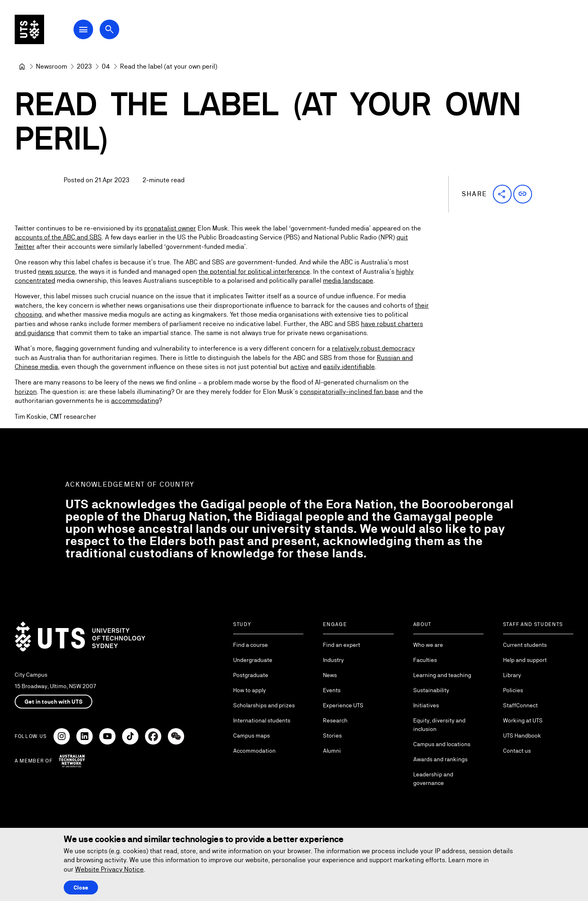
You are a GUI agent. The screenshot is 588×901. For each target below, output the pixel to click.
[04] (106, 67)
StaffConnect (520, 705)
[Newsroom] (51, 67)
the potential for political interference (254, 272)
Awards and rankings (440, 759)
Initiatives (426, 705)
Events (332, 690)
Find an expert (342, 645)
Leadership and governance (433, 779)
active (300, 367)
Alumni (332, 751)
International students (262, 720)
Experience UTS (343, 705)
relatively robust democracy (373, 349)
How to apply (249, 690)
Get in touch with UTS (53, 702)
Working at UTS (523, 720)
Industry (333, 660)
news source (57, 272)
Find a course (251, 645)
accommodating (135, 401)
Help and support (525, 660)
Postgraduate (251, 675)
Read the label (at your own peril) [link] (169, 66)
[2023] (84, 67)
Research (335, 720)
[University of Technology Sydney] (22, 67)
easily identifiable (349, 367)
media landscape (348, 281)
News (330, 675)
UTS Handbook (522, 736)
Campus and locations (442, 744)
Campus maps (252, 736)
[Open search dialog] (109, 29)
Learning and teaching (442, 675)
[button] (502, 194)
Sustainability (431, 690)
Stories (332, 736)
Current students (525, 645)
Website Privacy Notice (109, 869)
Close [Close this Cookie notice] (81, 888)
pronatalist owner (170, 229)
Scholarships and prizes (264, 705)
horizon (26, 392)
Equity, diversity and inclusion (439, 725)
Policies (513, 690)
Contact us (517, 751)
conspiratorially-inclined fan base (349, 392)
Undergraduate (253, 660)
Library (512, 675)
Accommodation (254, 751)
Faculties (425, 660)
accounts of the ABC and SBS (58, 238)
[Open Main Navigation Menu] (83, 29)
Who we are (428, 645)
